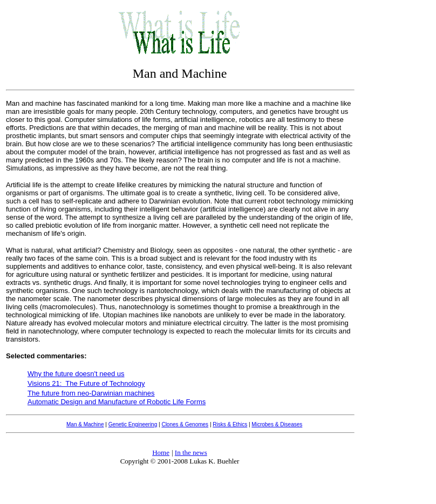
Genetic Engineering (133, 424)
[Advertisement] (401, 166)
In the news (191, 452)
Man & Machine (85, 424)
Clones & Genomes (185, 424)
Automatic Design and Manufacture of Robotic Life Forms (117, 402)
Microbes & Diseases (277, 424)
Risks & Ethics (230, 424)
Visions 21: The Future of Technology (86, 383)
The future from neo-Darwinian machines (91, 393)
